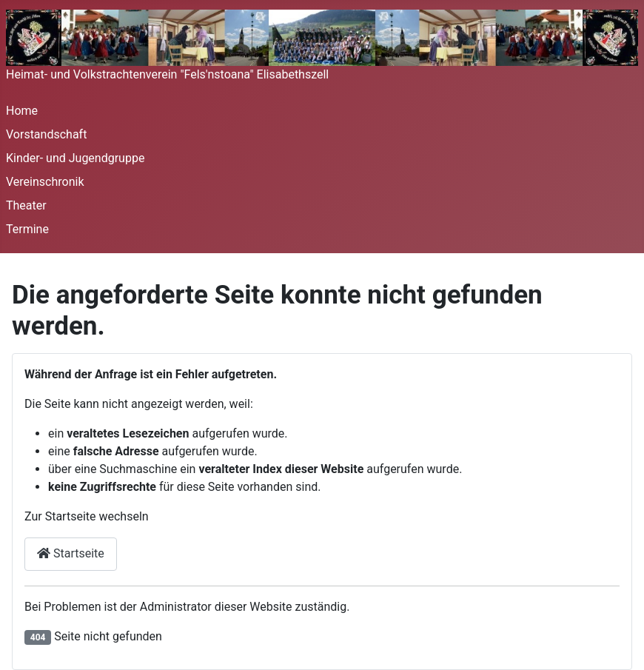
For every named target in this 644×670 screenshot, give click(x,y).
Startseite (71, 553)
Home (22, 111)
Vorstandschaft (46, 134)
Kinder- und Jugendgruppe (75, 158)
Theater (26, 205)
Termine (27, 229)
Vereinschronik (45, 182)
